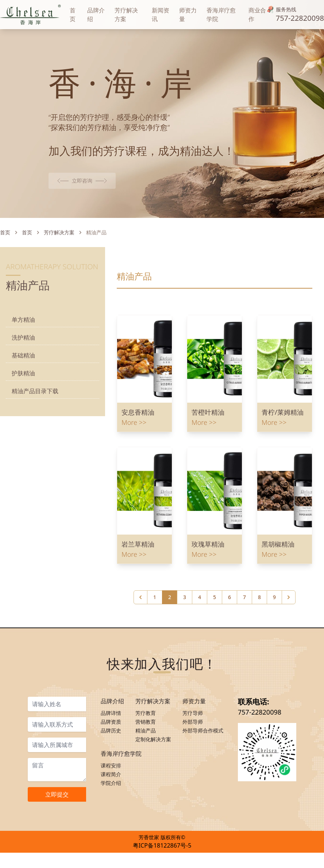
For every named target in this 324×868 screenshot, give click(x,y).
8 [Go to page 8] (259, 624)
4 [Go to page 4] (200, 624)
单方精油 (23, 347)
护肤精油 (23, 400)
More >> (134, 449)
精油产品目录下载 (35, 418)
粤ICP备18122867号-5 (162, 861)
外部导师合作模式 (203, 752)
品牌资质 (111, 743)
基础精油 (23, 382)
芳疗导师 (193, 734)
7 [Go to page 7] (244, 624)
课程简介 (111, 795)
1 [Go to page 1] (155, 624)
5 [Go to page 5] (215, 624)
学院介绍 (111, 804)
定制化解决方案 (153, 760)
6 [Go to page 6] (229, 624)
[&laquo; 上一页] (140, 624)
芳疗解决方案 (59, 259)
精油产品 (146, 752)
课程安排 (111, 787)
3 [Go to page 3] (185, 624)
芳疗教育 (146, 734)
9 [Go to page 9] (274, 624)
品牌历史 (111, 752)
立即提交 (57, 816)
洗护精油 (23, 364)
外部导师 (193, 743)
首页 (5, 259)
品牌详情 (111, 734)
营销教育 (146, 743)
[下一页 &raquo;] (289, 624)
